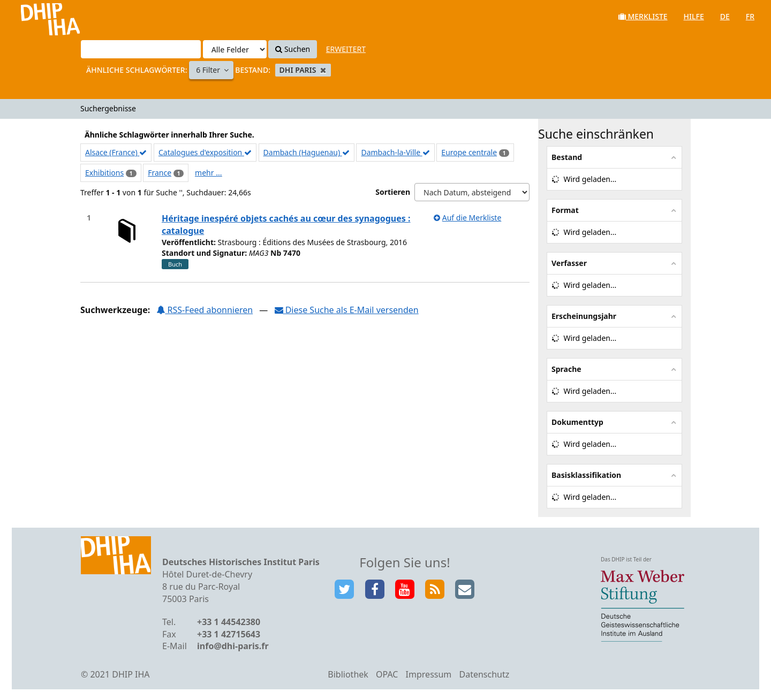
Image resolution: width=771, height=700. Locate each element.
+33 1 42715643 (229, 634)
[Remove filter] (323, 70)
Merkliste (643, 16)
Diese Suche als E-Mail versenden (347, 310)
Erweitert (346, 49)
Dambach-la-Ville (395, 152)
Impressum (429, 674)
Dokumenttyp (577, 422)
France (160, 173)
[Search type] (235, 49)
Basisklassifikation (586, 475)
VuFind (37, 16)
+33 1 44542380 (229, 622)
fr (750, 16)
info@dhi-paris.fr (233, 646)
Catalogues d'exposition (205, 152)
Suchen (293, 49)
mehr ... (208, 173)
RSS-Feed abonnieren (205, 310)
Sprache (566, 369)
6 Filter (209, 70)
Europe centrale (469, 152)
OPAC (387, 674)
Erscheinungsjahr (584, 316)
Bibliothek (348, 674)
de (725, 16)
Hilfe (694, 16)
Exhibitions (104, 173)
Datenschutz (484, 674)
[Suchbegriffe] (141, 49)
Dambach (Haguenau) (307, 152)
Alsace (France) (116, 152)
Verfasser (569, 263)
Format (565, 210)
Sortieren (393, 192)
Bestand (567, 157)
